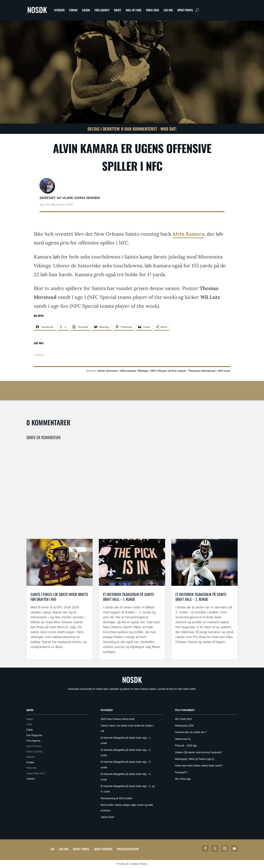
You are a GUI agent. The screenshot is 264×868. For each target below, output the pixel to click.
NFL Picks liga (183, 779)
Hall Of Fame (134, 10)
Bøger (30, 719)
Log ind (168, 10)
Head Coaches (34, 752)
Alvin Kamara (188, 234)
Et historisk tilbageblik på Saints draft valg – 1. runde (128, 597)
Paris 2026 (152, 10)
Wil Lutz (224, 371)
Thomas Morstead (202, 371)
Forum (73, 10)
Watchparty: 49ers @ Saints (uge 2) (195, 759)
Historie (31, 757)
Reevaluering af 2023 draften (117, 798)
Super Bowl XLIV (36, 773)
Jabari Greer (108, 817)
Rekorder (31, 768)
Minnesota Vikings (134, 371)
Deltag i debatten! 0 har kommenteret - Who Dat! (132, 129)
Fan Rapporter (34, 735)
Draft (118, 10)
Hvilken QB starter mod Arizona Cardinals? (199, 752)
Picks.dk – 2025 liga (186, 746)
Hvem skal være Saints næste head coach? (199, 766)
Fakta (29, 730)
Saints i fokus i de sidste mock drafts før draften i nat (59, 597)
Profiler (30, 763)
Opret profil (185, 10)
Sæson (86, 10)
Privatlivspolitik (128, 849)
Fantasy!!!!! (181, 772)
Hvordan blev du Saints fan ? (191, 732)
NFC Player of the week (168, 371)
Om (53, 849)
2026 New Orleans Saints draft (117, 719)
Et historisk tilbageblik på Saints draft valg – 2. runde (201, 597)
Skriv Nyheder (103, 849)
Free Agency (102, 10)
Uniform (31, 779)
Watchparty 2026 (184, 726)
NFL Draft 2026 (183, 719)
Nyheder (59, 10)
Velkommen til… (184, 739)
